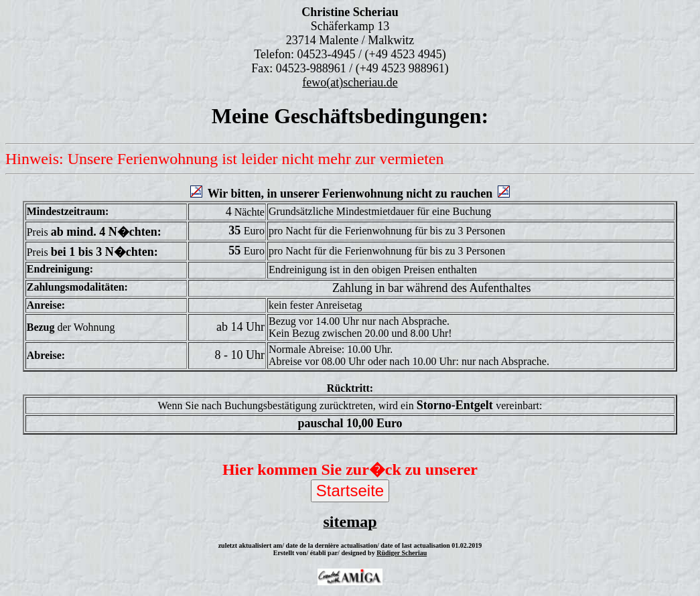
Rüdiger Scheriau (402, 553)
